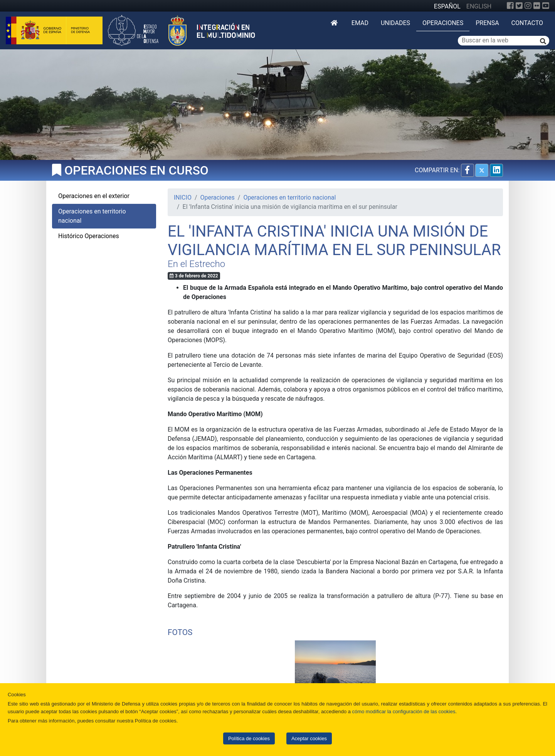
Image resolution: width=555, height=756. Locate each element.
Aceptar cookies (309, 738)
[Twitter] (519, 6)
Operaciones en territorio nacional (289, 197)
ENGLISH (479, 6)
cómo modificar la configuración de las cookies (404, 711)
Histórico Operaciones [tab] (89, 236)
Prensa (487, 23)
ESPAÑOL (447, 6)
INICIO (183, 197)
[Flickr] (537, 6)
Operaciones (443, 23)
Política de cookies (249, 738)
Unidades (395, 23)
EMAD (360, 23)
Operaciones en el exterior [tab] (94, 196)
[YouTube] (546, 6)
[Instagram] (528, 6)
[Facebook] (510, 6)
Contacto (527, 23)
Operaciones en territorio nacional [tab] (92, 216)
